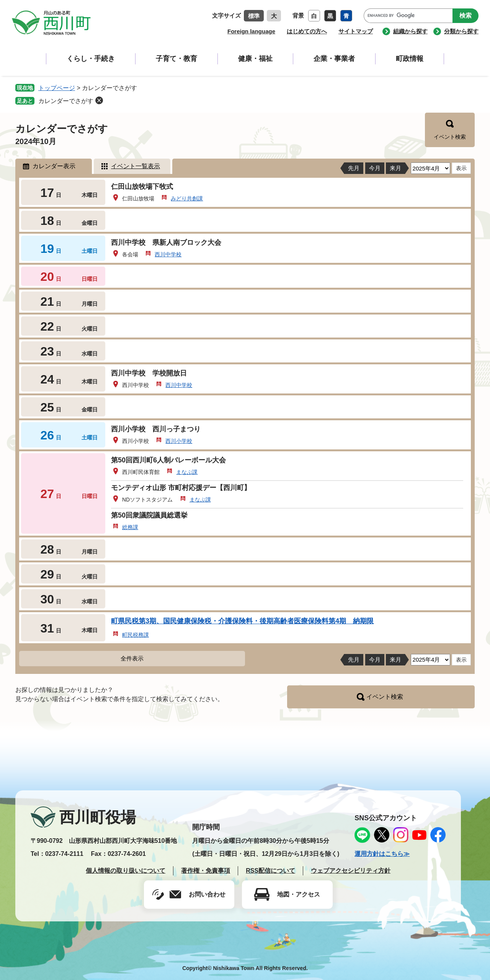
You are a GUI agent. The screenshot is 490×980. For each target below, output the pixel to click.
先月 (354, 168)
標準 (254, 16)
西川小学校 (179, 441)
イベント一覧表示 (136, 166)
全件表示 (132, 658)
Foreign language (251, 31)
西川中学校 (168, 254)
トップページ (57, 88)
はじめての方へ (307, 31)
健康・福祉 (255, 59)
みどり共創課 (187, 198)
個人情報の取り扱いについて (126, 871)
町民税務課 (136, 635)
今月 (375, 168)
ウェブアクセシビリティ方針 (351, 871)
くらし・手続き (91, 59)
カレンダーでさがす (66, 101)
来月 (395, 168)
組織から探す (410, 31)
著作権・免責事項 (206, 871)
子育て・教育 (176, 59)
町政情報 (410, 59)
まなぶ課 (187, 472)
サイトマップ (356, 31)
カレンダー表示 (54, 166)
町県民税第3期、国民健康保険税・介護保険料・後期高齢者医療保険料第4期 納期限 (242, 621)
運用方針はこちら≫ (382, 854)
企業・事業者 (334, 59)
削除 (99, 100)
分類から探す (461, 31)
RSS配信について (270, 871)
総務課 (130, 527)
